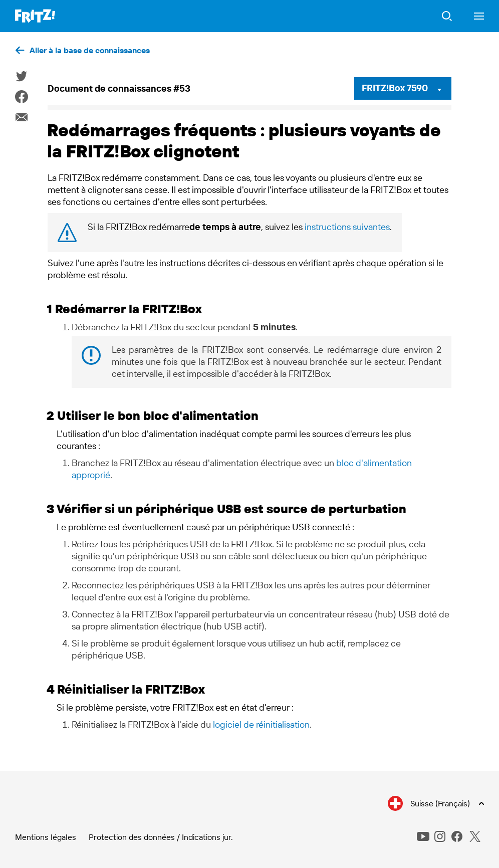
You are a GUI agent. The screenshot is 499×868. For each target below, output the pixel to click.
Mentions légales (46, 837)
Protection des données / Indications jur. (161, 837)
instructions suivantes (347, 227)
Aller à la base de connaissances (90, 50)
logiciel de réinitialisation (261, 724)
